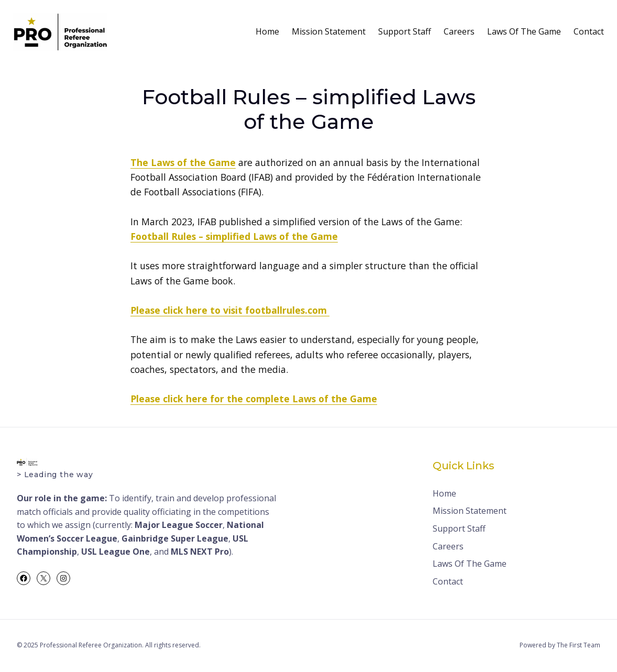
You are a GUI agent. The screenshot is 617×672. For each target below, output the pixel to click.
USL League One (115, 552)
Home (267, 31)
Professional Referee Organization (91, 645)
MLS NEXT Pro (200, 552)
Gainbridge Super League (175, 538)
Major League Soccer (179, 525)
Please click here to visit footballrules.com (230, 310)
